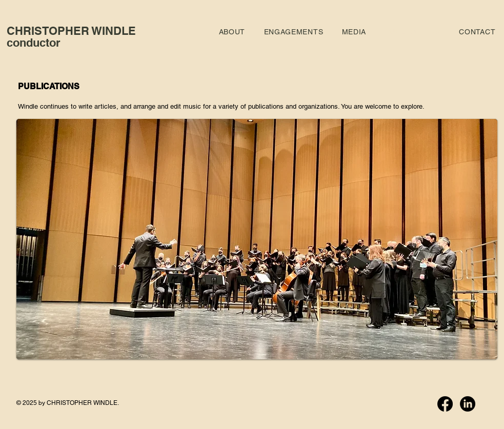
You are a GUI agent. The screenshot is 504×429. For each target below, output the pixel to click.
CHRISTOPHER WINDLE (71, 31)
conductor (34, 43)
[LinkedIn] (468, 404)
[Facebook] (445, 404)
